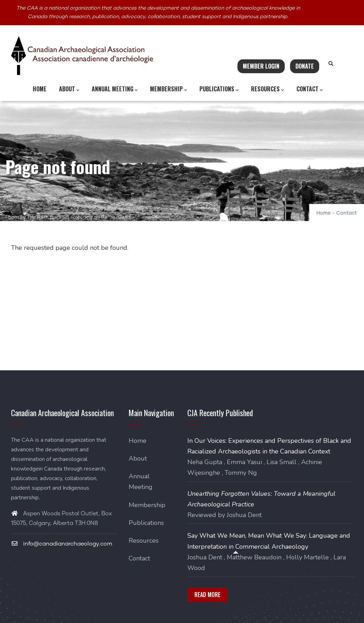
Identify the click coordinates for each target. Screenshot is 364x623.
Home (40, 89)
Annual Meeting (115, 89)
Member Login (261, 66)
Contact (310, 89)
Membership (168, 89)
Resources (267, 89)
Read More (207, 595)
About (69, 89)
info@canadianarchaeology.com (62, 544)
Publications (219, 89)
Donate (305, 66)
